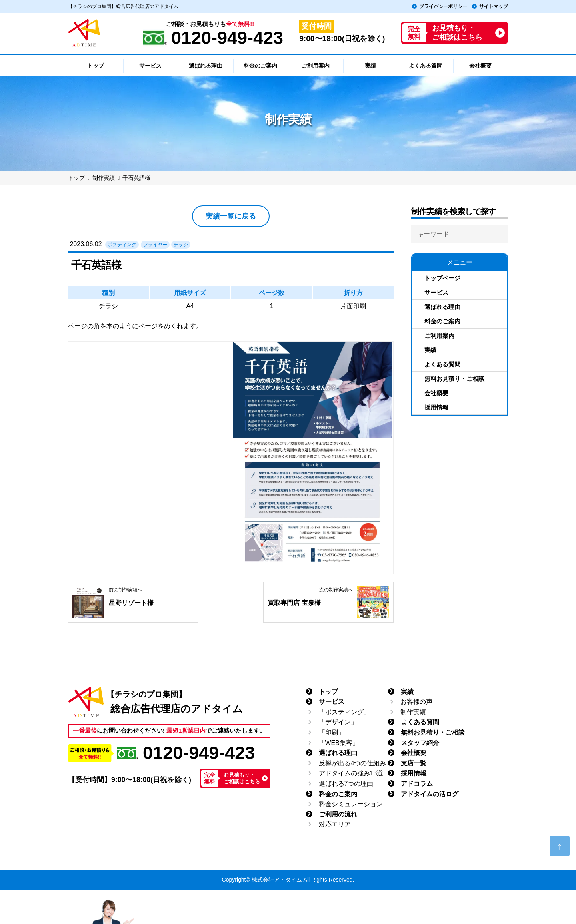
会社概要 (436, 393)
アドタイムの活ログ (430, 794)
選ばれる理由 (442, 307)
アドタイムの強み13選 (351, 774)
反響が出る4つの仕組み (353, 763)
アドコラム (417, 784)
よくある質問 (442, 364)
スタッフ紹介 (420, 743)
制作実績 (413, 712)
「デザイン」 (338, 722)
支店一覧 (414, 763)
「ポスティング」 (344, 712)
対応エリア (335, 825)
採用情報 (436, 407)
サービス (436, 292)
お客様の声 (416, 702)
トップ (328, 692)
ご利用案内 (439, 336)
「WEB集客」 (339, 743)
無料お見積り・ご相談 (454, 379)
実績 (430, 350)
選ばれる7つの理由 (346, 784)
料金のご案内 (442, 321)
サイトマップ (494, 6)
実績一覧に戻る (231, 216)
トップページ (442, 278)
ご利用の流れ (338, 814)
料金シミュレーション (351, 804)
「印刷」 (332, 732)
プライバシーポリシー (443, 6)
